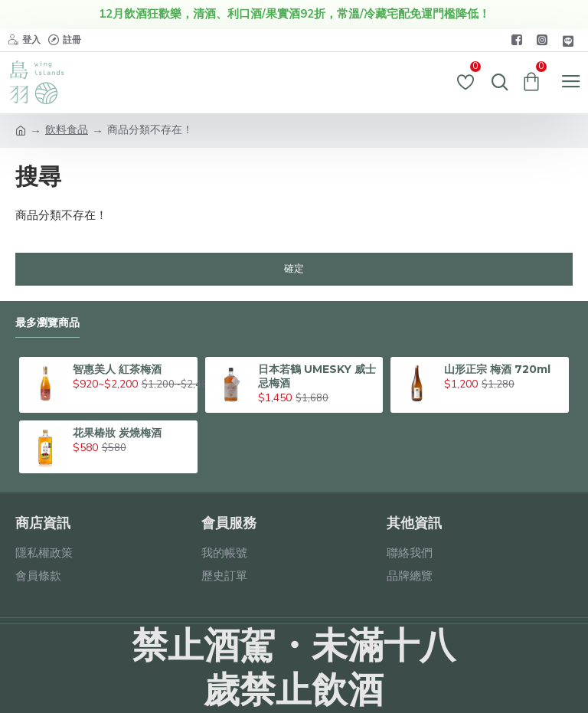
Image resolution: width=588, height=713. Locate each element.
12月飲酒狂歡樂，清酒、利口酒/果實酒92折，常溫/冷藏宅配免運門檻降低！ (294, 14)
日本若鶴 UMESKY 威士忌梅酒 (317, 376)
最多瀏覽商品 (47, 323)
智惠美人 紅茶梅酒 (117, 369)
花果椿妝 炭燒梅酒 (117, 433)
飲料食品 (67, 130)
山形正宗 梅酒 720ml (497, 369)
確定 (294, 269)
